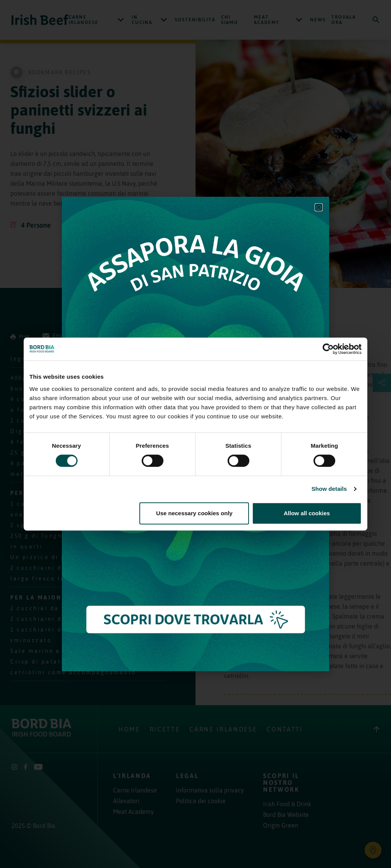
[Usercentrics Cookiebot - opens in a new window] (328, 349)
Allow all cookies (307, 513)
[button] (319, 207)
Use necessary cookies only (194, 513)
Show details (329, 489)
